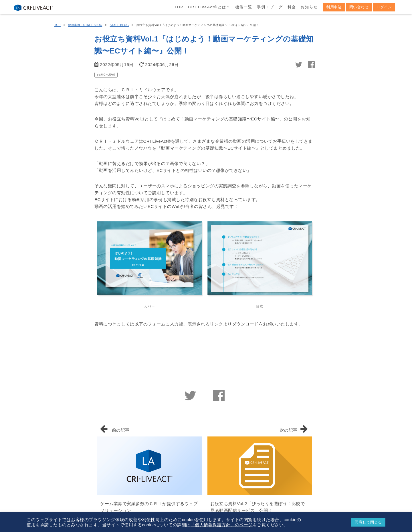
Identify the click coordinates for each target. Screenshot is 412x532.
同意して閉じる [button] (368, 522)
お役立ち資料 (106, 75)
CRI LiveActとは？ (209, 7)
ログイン (384, 7)
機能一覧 (244, 7)
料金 (292, 7)
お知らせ (309, 7)
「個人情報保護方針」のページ (222, 525)
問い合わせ (359, 7)
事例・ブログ (270, 7)
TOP (179, 7)
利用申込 (334, 7)
